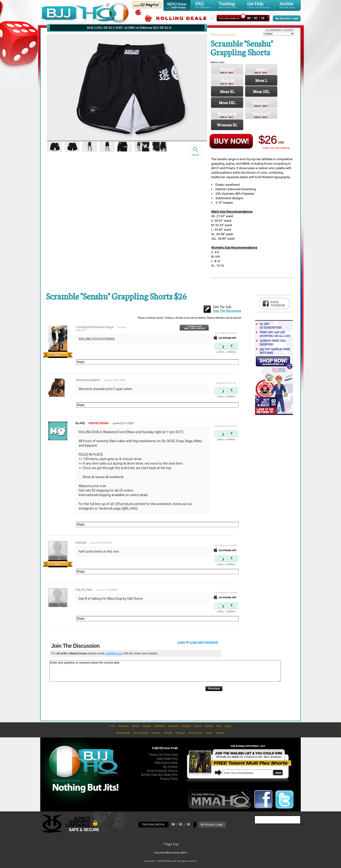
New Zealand (141, 733)
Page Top (170, 844)
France (198, 726)
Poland (168, 733)
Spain (209, 733)
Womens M (227, 113)
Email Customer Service (162, 771)
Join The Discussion (227, 311)
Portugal (180, 733)
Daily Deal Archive (166, 763)
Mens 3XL (227, 102)
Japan (228, 726)
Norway (156, 733)
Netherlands (123, 733)
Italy (219, 726)
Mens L (261, 80)
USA (112, 726)
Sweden (220, 733)
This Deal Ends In (229, 18)
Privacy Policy (169, 779)
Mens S (261, 69)
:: (256, 17)
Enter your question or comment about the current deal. (165, 671)
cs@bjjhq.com (114, 653)
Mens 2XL (261, 91)
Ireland (209, 726)
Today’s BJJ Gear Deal (163, 755)
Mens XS (227, 69)
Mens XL (227, 91)
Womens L (261, 113)
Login (295, 18)
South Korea (196, 733)
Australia (124, 726)
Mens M (227, 80)
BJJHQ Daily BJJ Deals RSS (159, 775)
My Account (283, 18)
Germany (173, 726)
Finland (186, 726)
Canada (147, 726)
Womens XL (227, 125)
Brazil (136, 726)
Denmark (160, 726)
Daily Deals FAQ (167, 759)
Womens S (261, 102)
